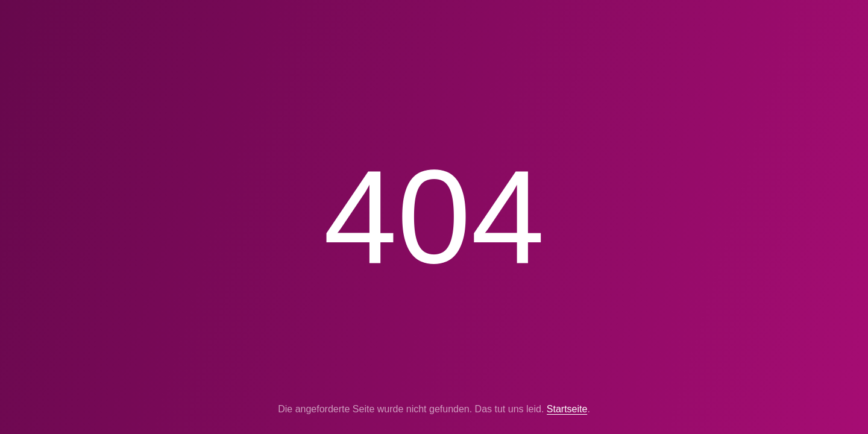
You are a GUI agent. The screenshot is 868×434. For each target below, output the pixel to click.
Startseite (567, 409)
